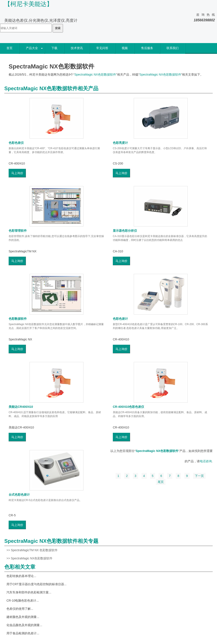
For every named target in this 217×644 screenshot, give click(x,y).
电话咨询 (206, 461)
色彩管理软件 (18, 231)
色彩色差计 (120, 319)
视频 (125, 48)
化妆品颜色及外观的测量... (24, 625)
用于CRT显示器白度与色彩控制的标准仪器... (36, 584)
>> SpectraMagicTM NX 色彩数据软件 (32, 550)
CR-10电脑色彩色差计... (23, 601)
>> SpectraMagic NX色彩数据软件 (29, 558)
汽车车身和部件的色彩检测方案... (29, 592)
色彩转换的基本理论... (21, 576)
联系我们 (173, 48)
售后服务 (147, 48)
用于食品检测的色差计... (23, 633)
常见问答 (102, 48)
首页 (9, 48)
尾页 (161, 482)
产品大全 (32, 48)
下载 (54, 48)
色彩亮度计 (120, 143)
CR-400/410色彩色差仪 (129, 407)
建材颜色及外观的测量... (23, 617)
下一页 (199, 476)
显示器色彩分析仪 (125, 231)
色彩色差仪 (16, 143)
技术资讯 (77, 48)
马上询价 (17, 173)
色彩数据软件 (18, 319)
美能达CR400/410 (21, 407)
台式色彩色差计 (19, 495)
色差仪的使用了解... (20, 609)
